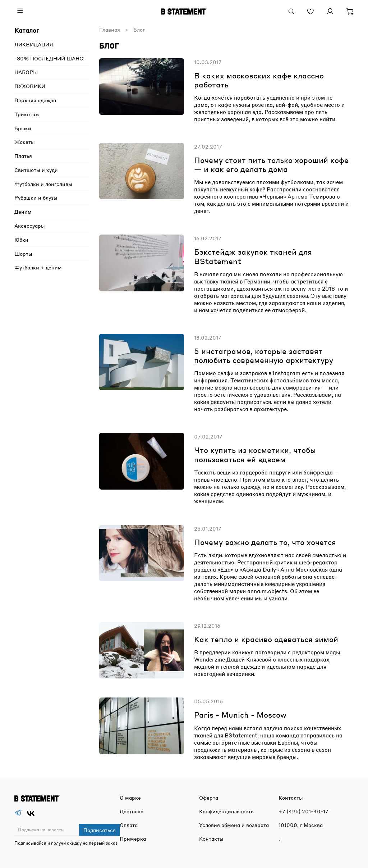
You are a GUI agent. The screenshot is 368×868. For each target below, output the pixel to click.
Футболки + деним (38, 267)
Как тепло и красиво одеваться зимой (266, 639)
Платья (23, 156)
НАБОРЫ (26, 72)
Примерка (133, 839)
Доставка (132, 811)
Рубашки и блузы (36, 197)
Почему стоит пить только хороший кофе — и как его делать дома (271, 164)
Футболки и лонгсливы (43, 184)
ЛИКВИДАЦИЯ (34, 44)
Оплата (129, 825)
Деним (23, 212)
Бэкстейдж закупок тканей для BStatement (253, 256)
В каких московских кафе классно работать (259, 80)
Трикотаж (27, 114)
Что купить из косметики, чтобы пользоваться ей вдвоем (255, 454)
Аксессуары (30, 226)
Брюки (23, 128)
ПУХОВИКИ (30, 86)
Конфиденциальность (226, 811)
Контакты (211, 839)
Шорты (23, 254)
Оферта (209, 797)
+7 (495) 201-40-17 (303, 811)
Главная (110, 29)
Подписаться (100, 830)
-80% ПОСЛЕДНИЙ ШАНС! (50, 58)
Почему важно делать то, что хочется (265, 542)
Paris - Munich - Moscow (240, 715)
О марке (130, 797)
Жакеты (25, 142)
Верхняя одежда (35, 100)
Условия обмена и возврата (234, 825)
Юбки (21, 240)
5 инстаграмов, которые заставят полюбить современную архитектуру (264, 355)
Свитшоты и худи (36, 170)
